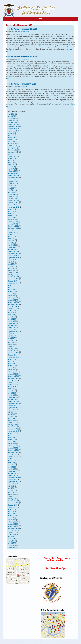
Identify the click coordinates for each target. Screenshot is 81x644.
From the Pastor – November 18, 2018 (22, 29)
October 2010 (12, 505)
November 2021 (13, 228)
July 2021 (11, 237)
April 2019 (11, 294)
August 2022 (12, 209)
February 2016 (13, 372)
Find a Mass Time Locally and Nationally (57, 559)
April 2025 (11, 142)
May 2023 (11, 190)
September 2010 (13, 507)
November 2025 (13, 127)
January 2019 (12, 300)
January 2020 (12, 275)
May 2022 (11, 216)
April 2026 (11, 116)
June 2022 (11, 213)
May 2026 (11, 114)
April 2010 (11, 518)
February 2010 (13, 522)
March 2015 (12, 395)
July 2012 (11, 461)
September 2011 (13, 482)
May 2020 (11, 266)
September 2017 (13, 332)
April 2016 (11, 368)
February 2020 (13, 273)
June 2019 (11, 290)
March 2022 (12, 220)
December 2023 (13, 175)
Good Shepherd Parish (23, 32)
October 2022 (12, 205)
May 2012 (11, 465)
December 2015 (13, 376)
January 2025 (12, 148)
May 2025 (11, 139)
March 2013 (12, 444)
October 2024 (12, 154)
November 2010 (13, 503)
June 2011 (11, 488)
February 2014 (13, 423)
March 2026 (12, 118)
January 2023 (12, 199)
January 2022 (12, 224)
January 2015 (12, 399)
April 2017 (11, 342)
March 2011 (12, 495)
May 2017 (11, 340)
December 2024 (13, 150)
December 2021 (13, 226)
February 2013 (13, 446)
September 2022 (13, 207)
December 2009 (13, 526)
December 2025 (13, 125)
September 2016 (13, 357)
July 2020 (11, 262)
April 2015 (11, 393)
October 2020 (12, 256)
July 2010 (11, 511)
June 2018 (11, 315)
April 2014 (11, 418)
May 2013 (11, 440)
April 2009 (11, 543)
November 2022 (13, 203)
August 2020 (12, 260)
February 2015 (13, 397)
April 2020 (11, 268)
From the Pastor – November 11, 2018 (22, 57)
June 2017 (11, 338)
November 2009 (13, 528)
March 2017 (12, 344)
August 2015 (12, 385)
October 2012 (12, 454)
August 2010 (12, 509)
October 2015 (12, 380)
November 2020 (13, 254)
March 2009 (12, 545)
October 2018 (12, 306)
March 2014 (12, 421)
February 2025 (13, 146)
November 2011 (13, 478)
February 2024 (13, 171)
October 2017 (12, 330)
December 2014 (13, 402)
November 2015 (13, 378)
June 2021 (11, 239)
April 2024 (11, 167)
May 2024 (11, 165)
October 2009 (12, 530)
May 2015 (11, 391)
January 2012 (12, 473)
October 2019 (12, 281)
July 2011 (11, 486)
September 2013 (13, 431)
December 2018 (13, 302)
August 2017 (12, 334)
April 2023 (11, 192)
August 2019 (12, 285)
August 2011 (12, 484)
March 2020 (12, 270)
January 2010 (12, 524)
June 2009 (11, 539)
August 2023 (12, 184)
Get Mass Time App (56, 568)
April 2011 (11, 492)
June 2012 (11, 463)
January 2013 (12, 448)
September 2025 (13, 131)
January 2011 (12, 499)
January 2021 (12, 249)
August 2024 (12, 158)
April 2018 (11, 319)
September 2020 (13, 258)
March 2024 (12, 169)
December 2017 (13, 328)
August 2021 (12, 235)
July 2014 (11, 412)
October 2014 (12, 406)
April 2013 (11, 442)
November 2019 (13, 279)
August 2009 (12, 535)
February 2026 (13, 120)
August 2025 (12, 133)
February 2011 (13, 497)
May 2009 (11, 541)
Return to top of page (10, 641)
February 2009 (13, 547)
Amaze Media (66, 643)
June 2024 (11, 163)
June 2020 (11, 264)
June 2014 (11, 414)
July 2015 (11, 387)
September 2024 (13, 156)
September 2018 (13, 309)
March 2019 (12, 296)
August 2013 (12, 433)
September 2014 (13, 408)
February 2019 (13, 298)
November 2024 (13, 152)
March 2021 (12, 245)
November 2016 (13, 353)
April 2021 (11, 243)
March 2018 (12, 321)
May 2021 (11, 241)
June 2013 (11, 437)
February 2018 (13, 323)
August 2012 (12, 459)
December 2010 (13, 501)
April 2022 (11, 218)
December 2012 (13, 450)
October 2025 (12, 129)
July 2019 (11, 287)
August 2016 (12, 359)
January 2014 (12, 425)
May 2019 (11, 292)
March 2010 (12, 520)
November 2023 (13, 177)
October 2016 (12, 355)
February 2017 (13, 347)
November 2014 (13, 404)
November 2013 (13, 429)
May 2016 (11, 366)
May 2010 (11, 516)
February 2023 (13, 197)
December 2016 (13, 351)
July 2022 (11, 211)
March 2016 (12, 370)
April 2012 (11, 467)
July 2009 (11, 537)
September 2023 (13, 182)
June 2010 (11, 514)
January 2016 (12, 374)
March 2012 (12, 469)
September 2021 (13, 232)
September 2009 (13, 533)
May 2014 (11, 416)
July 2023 (11, 186)
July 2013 (11, 435)
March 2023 (12, 194)
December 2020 (13, 251)
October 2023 (12, 180)
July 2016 (11, 361)
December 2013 (13, 427)
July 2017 (11, 336)
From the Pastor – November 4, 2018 (21, 84)
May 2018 (11, 317)
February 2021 (13, 247)
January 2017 (12, 349)
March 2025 (12, 144)
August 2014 (12, 410)
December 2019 (13, 277)
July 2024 (11, 161)
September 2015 (13, 383)
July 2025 (11, 135)
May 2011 (11, 490)
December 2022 (13, 201)
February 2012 (13, 471)
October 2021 (12, 230)
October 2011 (12, 480)
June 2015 (11, 389)
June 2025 (11, 137)
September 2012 (13, 456)
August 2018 (12, 311)
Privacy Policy (74, 643)
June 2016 (11, 363)
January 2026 (12, 123)
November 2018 (13, 304)
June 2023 (11, 188)
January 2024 (12, 173)
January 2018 (12, 325)
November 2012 (13, 452)
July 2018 (11, 313)
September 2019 (13, 283)
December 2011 (13, 475)
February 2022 (13, 222)
